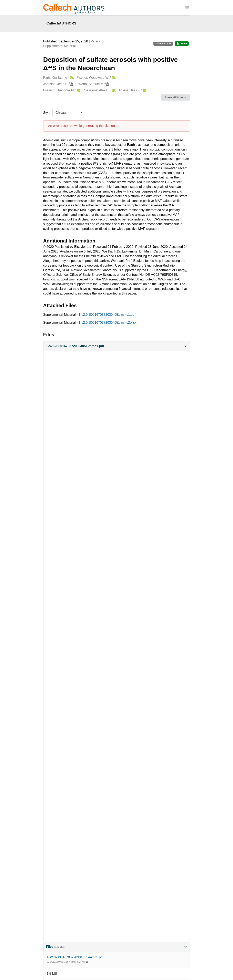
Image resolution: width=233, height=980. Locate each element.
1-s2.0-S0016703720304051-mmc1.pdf (107, 315)
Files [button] (117, 947)
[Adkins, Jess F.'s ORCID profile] (144, 90)
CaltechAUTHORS (62, 23)
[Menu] (187, 8)
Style (47, 113)
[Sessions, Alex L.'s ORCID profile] (113, 90)
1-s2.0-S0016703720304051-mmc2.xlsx (108, 323)
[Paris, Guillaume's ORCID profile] (71, 78)
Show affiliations (175, 97)
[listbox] (69, 113)
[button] (117, 346)
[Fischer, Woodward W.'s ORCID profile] (113, 78)
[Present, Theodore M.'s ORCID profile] (78, 90)
